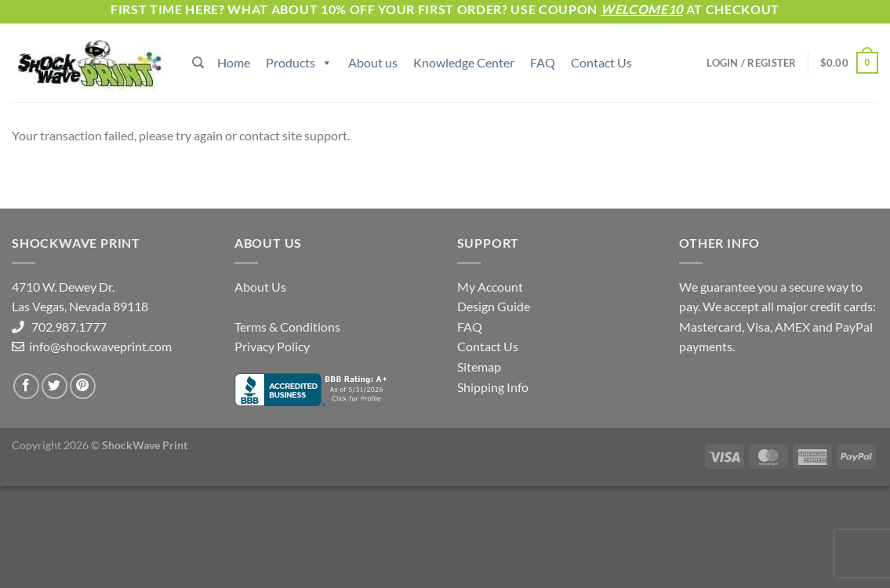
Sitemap (479, 367)
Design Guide (494, 306)
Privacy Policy (272, 346)
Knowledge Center (464, 62)
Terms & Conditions (287, 327)
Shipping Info (493, 387)
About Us (260, 287)
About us (373, 62)
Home (234, 62)
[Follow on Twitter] (54, 386)
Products (299, 62)
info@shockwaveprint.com (99, 346)
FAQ (543, 62)
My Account (490, 287)
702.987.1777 (65, 327)
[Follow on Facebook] (26, 386)
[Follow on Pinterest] (83, 386)
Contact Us (601, 62)
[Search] (198, 63)
